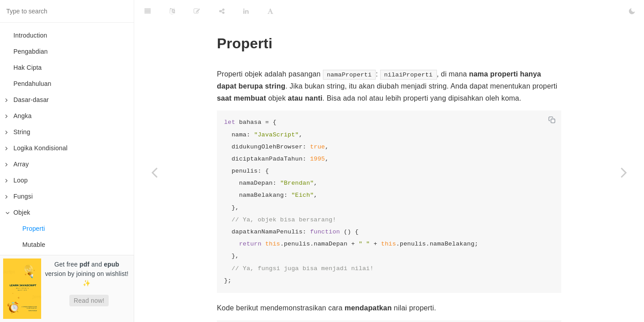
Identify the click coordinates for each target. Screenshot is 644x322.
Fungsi (19, 196)
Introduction (30, 35)
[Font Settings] (270, 11)
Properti (34, 229)
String (18, 132)
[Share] (222, 11)
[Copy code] (552, 120)
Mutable (34, 245)
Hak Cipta (28, 68)
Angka (19, 116)
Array (17, 164)
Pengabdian (31, 51)
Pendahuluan (32, 84)
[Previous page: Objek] (154, 172)
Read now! (89, 301)
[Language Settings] (172, 11)
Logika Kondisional (36, 148)
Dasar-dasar (27, 100)
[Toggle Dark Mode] (632, 11)
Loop (17, 180)
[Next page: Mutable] (624, 172)
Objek (18, 212)
